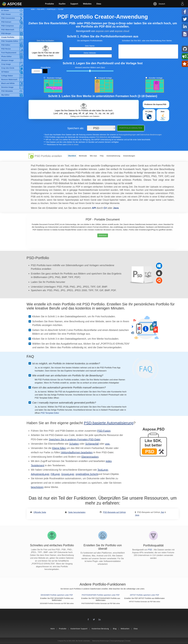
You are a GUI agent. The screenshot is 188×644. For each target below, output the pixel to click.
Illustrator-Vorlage (54, 78)
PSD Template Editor (10, 41)
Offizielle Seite (40, 512)
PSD (150, 550)
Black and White (8, 83)
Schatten (74, 444)
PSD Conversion (8, 18)
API (94, 208)
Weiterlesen (103, 235)
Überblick (72, 156)
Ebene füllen (59, 448)
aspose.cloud (122, 31)
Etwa (99, 4)
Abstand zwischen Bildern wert (90, 67)
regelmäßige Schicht (87, 474)
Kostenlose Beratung (100, 629)
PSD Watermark (8, 30)
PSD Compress (7, 26)
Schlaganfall (92, 444)
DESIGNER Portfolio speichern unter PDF (57, 595)
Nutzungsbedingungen (127, 135)
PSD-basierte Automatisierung (109, 423)
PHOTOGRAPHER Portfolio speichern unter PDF (101, 595)
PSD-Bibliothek (101, 137)
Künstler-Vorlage (156, 78)
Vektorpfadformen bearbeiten (77, 452)
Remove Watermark (9, 80)
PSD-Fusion (104, 431)
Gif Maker (5, 72)
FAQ (102, 156)
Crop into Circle (8, 68)
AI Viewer (5, 10)
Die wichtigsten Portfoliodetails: (90, 41)
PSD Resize (6, 49)
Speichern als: (76, 128)
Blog (115, 629)
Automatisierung (113, 156)
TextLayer (103, 470)
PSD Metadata (7, 91)
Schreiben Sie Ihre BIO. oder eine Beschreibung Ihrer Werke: (147, 41)
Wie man (93, 156)
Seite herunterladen (77, 512)
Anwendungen (129, 156)
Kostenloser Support (79, 629)
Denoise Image (7, 87)
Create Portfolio (8, 37)
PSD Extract (6, 22)
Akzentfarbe (46, 67)
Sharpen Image (7, 60)
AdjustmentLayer (40, 474)
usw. (107, 444)
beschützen (37, 487)
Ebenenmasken (90, 457)
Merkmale (83, 156)
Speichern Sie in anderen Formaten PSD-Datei (75, 439)
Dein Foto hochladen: (46, 41)
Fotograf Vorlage (105, 78)
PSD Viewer (6, 14)
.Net (53, 140)
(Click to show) (73, 145)
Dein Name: (90, 46)
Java (61, 140)
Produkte (49, 4)
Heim (53, 629)
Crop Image (6, 64)
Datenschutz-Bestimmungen (151, 135)
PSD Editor (6, 45)
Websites (87, 4)
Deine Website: (90, 53)
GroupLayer (68, 474)
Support (74, 4)
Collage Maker (7, 76)
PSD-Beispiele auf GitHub (114, 512)
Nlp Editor (5, 95)
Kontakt (128, 641)
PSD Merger (6, 33)
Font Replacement (9, 53)
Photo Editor (6, 56)
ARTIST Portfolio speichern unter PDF (145, 595)
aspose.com (102, 31)
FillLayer (55, 474)
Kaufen (62, 4)
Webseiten (125, 629)
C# (105, 208)
